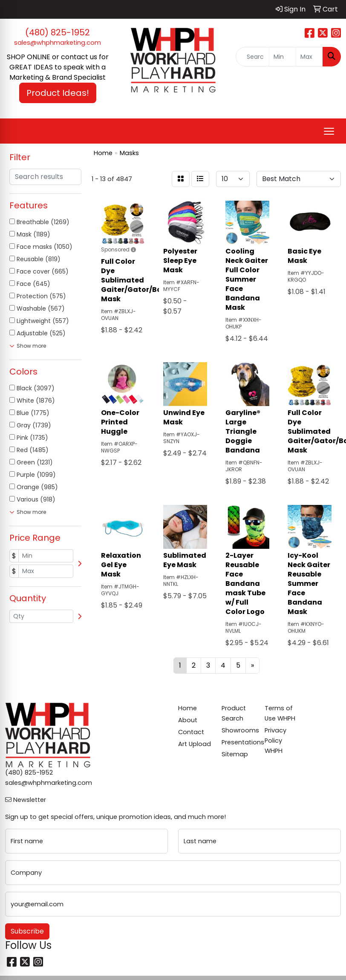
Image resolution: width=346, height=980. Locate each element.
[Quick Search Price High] (309, 57)
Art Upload (195, 744)
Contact (191, 732)
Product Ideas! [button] (58, 93)
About (188, 720)
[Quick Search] (252, 57)
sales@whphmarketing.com (58, 43)
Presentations (238, 742)
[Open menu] (329, 131)
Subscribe (27, 931)
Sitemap (235, 754)
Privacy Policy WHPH (275, 741)
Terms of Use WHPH (280, 713)
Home (187, 708)
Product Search (234, 713)
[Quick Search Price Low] (283, 57)
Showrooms (238, 730)
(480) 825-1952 (58, 32)
